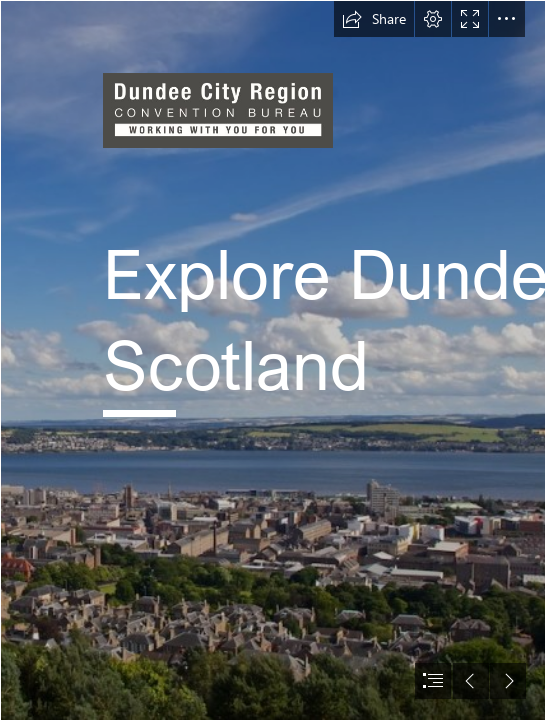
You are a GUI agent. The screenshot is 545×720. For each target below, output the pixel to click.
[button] (374, 19)
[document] (272, 360)
